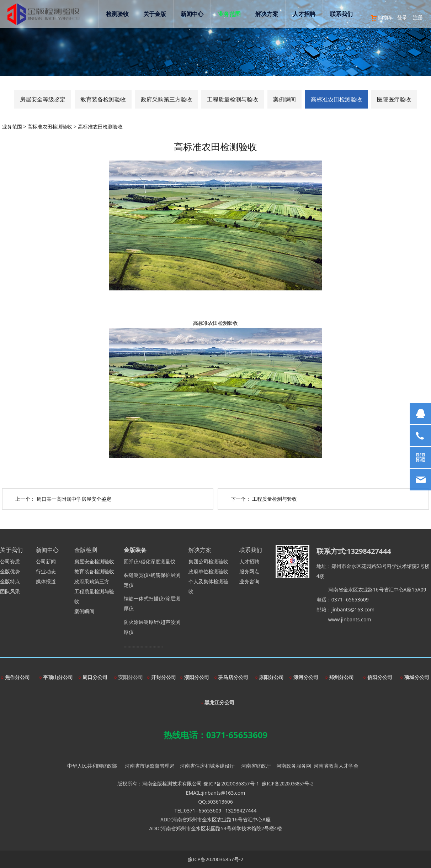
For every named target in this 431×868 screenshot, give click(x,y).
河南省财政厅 (256, 766)
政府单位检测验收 (208, 571)
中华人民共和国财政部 (92, 766)
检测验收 (124, 37)
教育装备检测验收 (103, 99)
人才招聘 (311, 37)
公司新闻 (46, 561)
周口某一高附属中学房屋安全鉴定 (74, 499)
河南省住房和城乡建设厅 (207, 766)
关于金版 (162, 37)
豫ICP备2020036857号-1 (231, 783)
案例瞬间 (284, 99)
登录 (395, 17)
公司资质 (10, 561)
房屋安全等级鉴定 (43, 99)
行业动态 (46, 571)
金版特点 (10, 581)
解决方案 (274, 37)
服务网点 (249, 571)
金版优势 (10, 571)
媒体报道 (46, 581)
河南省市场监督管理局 (150, 766)
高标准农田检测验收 (336, 99)
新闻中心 (199, 37)
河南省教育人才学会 (336, 766)
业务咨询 (249, 581)
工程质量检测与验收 (233, 99)
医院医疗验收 (394, 99)
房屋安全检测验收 (94, 561)
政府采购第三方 (92, 581)
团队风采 (10, 591)
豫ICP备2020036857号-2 (216, 859)
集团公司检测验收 (208, 561)
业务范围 (236, 37)
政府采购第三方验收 (166, 99)
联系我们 (348, 37)
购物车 (375, 17)
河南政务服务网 (294, 766)
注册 (411, 17)
